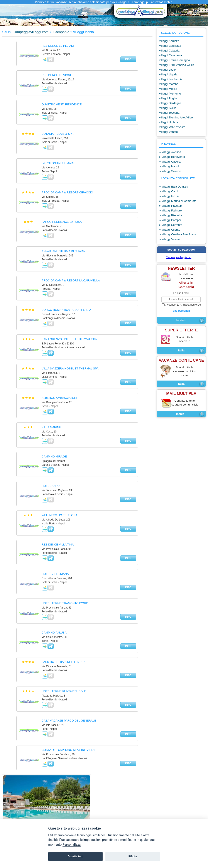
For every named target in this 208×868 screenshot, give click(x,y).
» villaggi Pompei (170, 220)
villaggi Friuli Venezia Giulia (177, 65)
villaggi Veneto (168, 132)
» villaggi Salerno (170, 171)
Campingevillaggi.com (178, 257)
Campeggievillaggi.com (31, 32)
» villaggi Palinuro (170, 210)
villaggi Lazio (167, 70)
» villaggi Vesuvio (170, 239)
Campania (61, 32)
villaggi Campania (171, 55)
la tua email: (181, 293)
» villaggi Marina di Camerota (178, 201)
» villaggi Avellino (170, 152)
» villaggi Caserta (170, 162)
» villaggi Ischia (169, 196)
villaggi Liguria (168, 74)
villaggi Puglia (168, 98)
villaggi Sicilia (168, 108)
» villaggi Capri (169, 191)
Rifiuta (133, 856)
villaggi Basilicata (170, 46)
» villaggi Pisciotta (171, 215)
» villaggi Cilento (170, 230)
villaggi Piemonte (170, 94)
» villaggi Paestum (171, 206)
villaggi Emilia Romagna (175, 60)
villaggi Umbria (169, 122)
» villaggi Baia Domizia (174, 187)
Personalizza (72, 845)
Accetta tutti (75, 856)
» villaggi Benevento (172, 157)
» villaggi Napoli (169, 166)
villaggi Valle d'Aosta (172, 127)
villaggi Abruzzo (169, 41)
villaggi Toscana (169, 113)
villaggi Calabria (169, 51)
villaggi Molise (168, 89)
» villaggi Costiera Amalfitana (178, 234)
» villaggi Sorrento (171, 225)
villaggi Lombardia (171, 79)
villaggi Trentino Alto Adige (176, 117)
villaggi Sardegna (170, 103)
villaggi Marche (169, 84)
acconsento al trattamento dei (181, 308)
